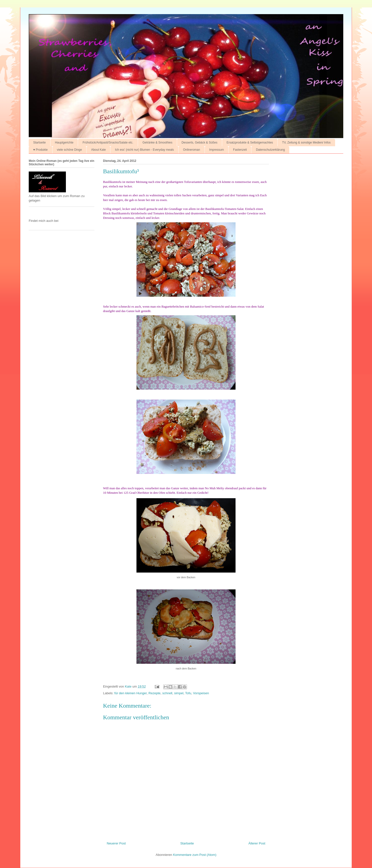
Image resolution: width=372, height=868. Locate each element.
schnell (167, 693)
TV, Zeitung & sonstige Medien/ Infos (306, 143)
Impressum (217, 150)
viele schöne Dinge (69, 150)
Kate (129, 686)
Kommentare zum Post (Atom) (195, 855)
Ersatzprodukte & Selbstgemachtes (250, 143)
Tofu (188, 693)
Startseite (40, 143)
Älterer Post (257, 843)
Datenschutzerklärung (270, 150)
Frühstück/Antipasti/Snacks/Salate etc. (108, 143)
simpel (179, 693)
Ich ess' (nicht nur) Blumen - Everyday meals (144, 150)
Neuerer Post (116, 843)
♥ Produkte (40, 150)
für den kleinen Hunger (131, 693)
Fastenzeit (240, 150)
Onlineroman (192, 150)
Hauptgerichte (64, 143)
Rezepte (155, 693)
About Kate (98, 150)
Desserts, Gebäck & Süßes (199, 143)
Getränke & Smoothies (157, 143)
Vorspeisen (201, 693)
